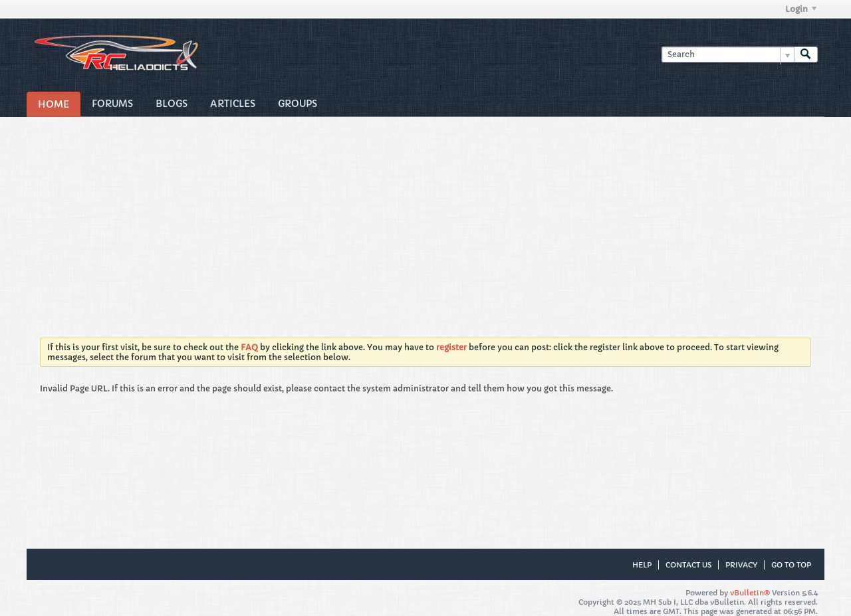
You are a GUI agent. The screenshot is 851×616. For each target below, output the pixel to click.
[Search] (728, 55)
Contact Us (688, 565)
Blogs (172, 104)
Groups (298, 104)
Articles (233, 104)
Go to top (791, 565)
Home (54, 104)
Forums (112, 104)
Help (642, 565)
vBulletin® (750, 593)
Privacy (741, 565)
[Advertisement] (425, 217)
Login (801, 9)
